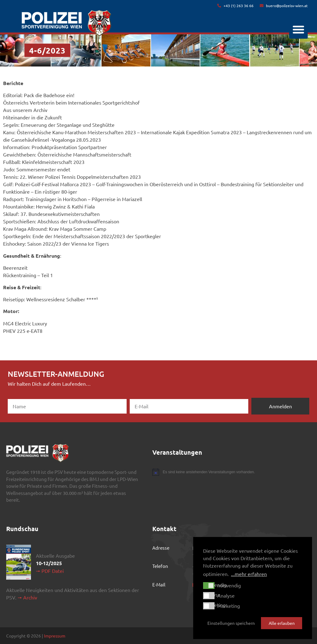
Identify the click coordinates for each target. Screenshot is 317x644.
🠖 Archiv (27, 597)
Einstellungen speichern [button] (231, 623)
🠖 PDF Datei (50, 571)
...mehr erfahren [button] (249, 574)
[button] (298, 29)
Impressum (55, 636)
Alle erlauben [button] (282, 623)
